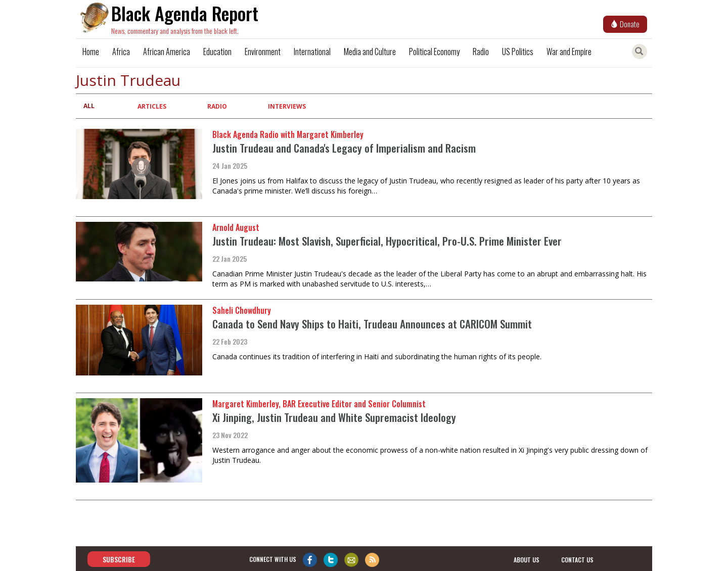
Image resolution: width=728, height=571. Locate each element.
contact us (577, 560)
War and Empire (569, 52)
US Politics (518, 52)
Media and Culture (370, 52)
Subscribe (119, 559)
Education (217, 52)
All (89, 106)
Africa (121, 52)
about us (527, 560)
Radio (481, 52)
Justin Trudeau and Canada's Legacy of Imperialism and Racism (344, 148)
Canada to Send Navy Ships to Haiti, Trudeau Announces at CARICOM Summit (372, 324)
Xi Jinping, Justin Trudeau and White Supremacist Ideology (334, 417)
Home (91, 52)
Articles (152, 106)
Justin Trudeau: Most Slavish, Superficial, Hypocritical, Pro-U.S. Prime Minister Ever (387, 241)
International (312, 52)
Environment (263, 52)
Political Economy (434, 52)
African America (167, 52)
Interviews (287, 106)
